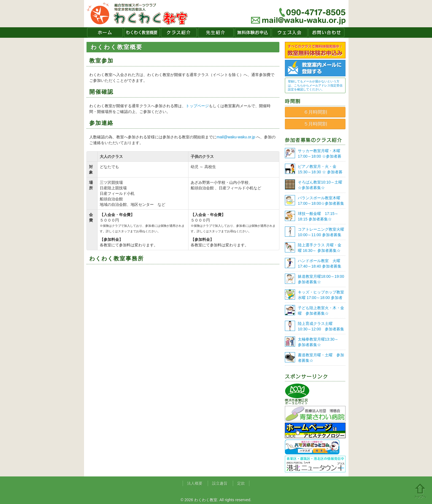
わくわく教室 (137, 14)
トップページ (197, 106)
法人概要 (195, 483)
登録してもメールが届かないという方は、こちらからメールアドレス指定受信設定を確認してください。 (315, 85)
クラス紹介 (179, 33)
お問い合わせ (326, 33)
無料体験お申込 (253, 33)
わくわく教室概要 (142, 33)
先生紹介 (216, 33)
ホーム (105, 33)
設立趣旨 (220, 483)
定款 (241, 483)
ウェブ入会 (290, 33)
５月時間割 (315, 124)
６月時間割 (315, 112)
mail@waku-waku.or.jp (236, 137)
